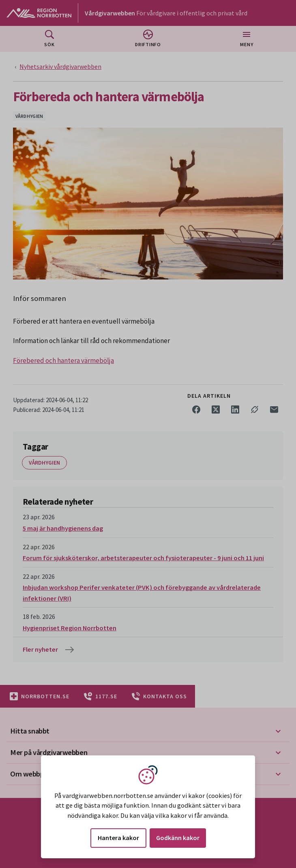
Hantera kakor (118, 838)
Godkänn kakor (178, 838)
